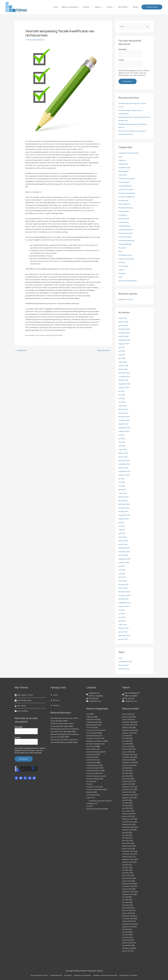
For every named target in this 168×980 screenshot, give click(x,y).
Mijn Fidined (123, 8)
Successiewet (124, 266)
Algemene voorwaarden (82, 974)
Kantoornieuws (124, 219)
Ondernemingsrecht (126, 230)
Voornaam (122, 51)
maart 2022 (123, 494)
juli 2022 (122, 479)
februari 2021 (124, 541)
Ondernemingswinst (126, 233)
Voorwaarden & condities (131, 974)
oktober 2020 (124, 555)
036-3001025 (94, 699)
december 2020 (125, 548)
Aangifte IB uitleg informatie (129, 153)
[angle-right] (54, 695)
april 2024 (122, 402)
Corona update (124, 182)
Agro (120, 157)
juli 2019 (122, 610)
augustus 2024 (124, 388)
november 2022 (125, 464)
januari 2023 (123, 457)
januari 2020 (123, 588)
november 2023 (125, 421)
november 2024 (125, 377)
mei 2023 (122, 442)
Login (121, 658)
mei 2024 (122, 399)
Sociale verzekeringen (127, 259)
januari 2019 (123, 632)
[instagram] (30, 777)
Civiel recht (123, 175)
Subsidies (122, 263)
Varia (120, 277)
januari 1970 (123, 639)
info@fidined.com (95, 701)
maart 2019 (123, 625)
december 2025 (125, 329)
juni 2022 (122, 483)
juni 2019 (122, 614)
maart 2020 (123, 581)
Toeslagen (122, 274)
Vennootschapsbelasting (36, 41)
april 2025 (122, 359)
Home (56, 8)
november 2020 (125, 552)
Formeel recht (124, 201)
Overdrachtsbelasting (127, 241)
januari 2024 (123, 413)
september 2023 (125, 428)
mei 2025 (122, 355)
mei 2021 (122, 530)
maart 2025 (123, 362)
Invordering (123, 215)
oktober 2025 (124, 337)
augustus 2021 (124, 519)
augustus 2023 (124, 431)
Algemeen (122, 161)
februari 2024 (124, 410)
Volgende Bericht (104, 352)
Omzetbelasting (125, 226)
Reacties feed (124, 665)
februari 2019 (124, 628)
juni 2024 (122, 395)
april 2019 (122, 621)
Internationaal (124, 212)
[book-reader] (23, 701)
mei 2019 (122, 618)
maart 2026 (123, 318)
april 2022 (122, 490)
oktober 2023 (124, 424)
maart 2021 (123, 537)
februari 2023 (124, 453)
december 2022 (125, 461)
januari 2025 (123, 370)
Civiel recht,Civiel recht (127, 179)
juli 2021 (122, 523)
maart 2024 (123, 406)
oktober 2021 (124, 512)
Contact (110, 8)
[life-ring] (24, 695)
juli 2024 (122, 391)
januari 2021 (123, 545)
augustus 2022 (124, 475)
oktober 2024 (124, 380)
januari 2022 (123, 501)
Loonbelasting (124, 223)
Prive (120, 252)
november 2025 (125, 333)
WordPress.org (124, 669)
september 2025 (125, 340)
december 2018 (125, 636)
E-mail (121, 61)
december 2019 (125, 592)
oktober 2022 (124, 468)
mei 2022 (122, 486)
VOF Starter (129, 300)
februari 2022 (124, 497)
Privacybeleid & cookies (36, 974)
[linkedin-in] (34, 777)
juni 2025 (122, 351)
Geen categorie (124, 204)
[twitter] (21, 777)
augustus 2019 (124, 607)
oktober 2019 (124, 599)
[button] (152, 8)
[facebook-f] (17, 777)
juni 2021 (122, 526)
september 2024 (125, 384)
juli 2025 (122, 348)
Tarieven (86, 8)
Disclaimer (67, 974)
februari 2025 (124, 366)
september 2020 (125, 559)
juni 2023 (122, 439)
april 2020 (122, 577)
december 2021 (125, 504)
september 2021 (125, 515)
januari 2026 (123, 326)
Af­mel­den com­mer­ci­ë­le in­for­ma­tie (107, 974)
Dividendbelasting (125, 186)
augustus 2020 (124, 563)
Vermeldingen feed (126, 662)
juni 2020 (122, 570)
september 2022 (125, 472)
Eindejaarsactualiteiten (127, 193)
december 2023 (125, 417)
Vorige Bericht (21, 352)
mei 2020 (122, 574)
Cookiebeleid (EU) (54, 974)
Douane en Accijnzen (127, 190)
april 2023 (122, 446)
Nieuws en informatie (70, 8)
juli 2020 (122, 566)
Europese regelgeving (127, 197)
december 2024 (125, 373)
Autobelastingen (125, 168)
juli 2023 (122, 435)
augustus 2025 (124, 344)
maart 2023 (123, 450)
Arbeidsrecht (123, 164)
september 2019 (125, 603)
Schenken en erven (126, 255)
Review (136, 8)
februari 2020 (124, 585)
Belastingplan (124, 172)
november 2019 (125, 596)
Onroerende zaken (126, 237)
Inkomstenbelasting (126, 208)
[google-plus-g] (26, 777)
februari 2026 (124, 322)
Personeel (122, 248)
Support (98, 8)
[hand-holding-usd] (20, 706)
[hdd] (21, 711)
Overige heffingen (125, 244)
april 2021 (122, 534)
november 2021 (125, 508)
